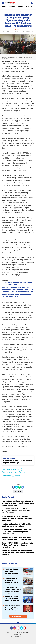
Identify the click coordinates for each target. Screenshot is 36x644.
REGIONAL (18, 476)
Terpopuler (12, 7)
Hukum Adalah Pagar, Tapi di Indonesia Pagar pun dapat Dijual (18, 462)
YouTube (26, 629)
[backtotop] (18, 624)
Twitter (22, 629)
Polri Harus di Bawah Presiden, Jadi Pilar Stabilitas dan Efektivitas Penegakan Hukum (13, 608)
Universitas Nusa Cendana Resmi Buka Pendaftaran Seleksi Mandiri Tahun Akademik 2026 (13, 589)
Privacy (22, 635)
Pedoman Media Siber (23, 633)
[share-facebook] (13, 487)
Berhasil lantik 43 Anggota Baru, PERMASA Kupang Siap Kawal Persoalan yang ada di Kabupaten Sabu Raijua (13, 580)
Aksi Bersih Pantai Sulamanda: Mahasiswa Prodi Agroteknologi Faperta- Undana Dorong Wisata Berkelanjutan (11, 571)
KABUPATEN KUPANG (10, 473)
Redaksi (9, 633)
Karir (14, 633)
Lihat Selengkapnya (18, 616)
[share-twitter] (17, 487)
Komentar (18, 492)
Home (4, 7)
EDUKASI (29, 7)
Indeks (21, 7)
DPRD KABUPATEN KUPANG (12, 469)
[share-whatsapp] (20, 487)
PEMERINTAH (24, 473)
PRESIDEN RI (7, 476)
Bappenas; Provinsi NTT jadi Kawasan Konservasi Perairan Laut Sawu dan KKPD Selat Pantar (13, 599)
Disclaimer (15, 635)
